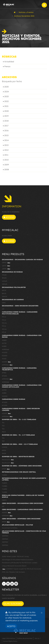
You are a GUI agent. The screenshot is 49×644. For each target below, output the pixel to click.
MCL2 (4, 317)
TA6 (3, 438)
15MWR (5, 284)
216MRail (5, 545)
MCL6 (4, 326)
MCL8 (4, 332)
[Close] (42, 612)
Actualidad (9, 62)
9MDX (4, 453)
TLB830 (5, 475)
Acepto (11, 626)
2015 (6, 135)
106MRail (5, 536)
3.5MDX (5, 447)
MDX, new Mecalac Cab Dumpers (13, 572)
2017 (6, 126)
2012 (6, 150)
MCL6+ (4, 329)
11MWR (4, 281)
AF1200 (5, 405)
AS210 (4, 359)
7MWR (4, 275)
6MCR (4, 290)
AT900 (4, 373)
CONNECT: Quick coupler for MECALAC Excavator (22, 569)
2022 (6, 101)
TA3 (3, 429)
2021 (6, 106)
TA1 (3, 423)
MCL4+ (4, 323)
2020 (7, 111)
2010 (6, 160)
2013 (6, 145)
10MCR (4, 297)
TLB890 (5, 489)
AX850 (4, 393)
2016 (6, 131)
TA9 (3, 441)
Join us (37, 638)
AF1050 (5, 402)
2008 (7, 170)
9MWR (4, 278)
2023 (6, 96)
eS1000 (7, 362)
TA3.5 (4, 432)
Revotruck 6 (8, 460)
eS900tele (7, 365)
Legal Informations (8, 638)
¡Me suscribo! (13, 604)
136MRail (5, 539)
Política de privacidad (25, 638)
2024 (7, 92)
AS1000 (5, 352)
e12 (3, 309)
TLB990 (5, 492)
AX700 (4, 390)
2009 (7, 165)
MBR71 (4, 500)
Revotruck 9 (8, 463)
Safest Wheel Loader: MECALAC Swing (15, 556)
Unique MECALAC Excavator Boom (14, 566)
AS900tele (5, 349)
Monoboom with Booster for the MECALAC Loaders (20, 563)
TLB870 (5, 483)
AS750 (4, 343)
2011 (6, 155)
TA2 (3, 426)
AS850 (4, 346)
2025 (6, 87)
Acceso (9, 217)
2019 (6, 116)
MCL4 (4, 320)
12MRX (6, 269)
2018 (6, 121)
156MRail (5, 542)
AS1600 (5, 356)
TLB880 (5, 486)
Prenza (7, 66)
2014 (6, 140)
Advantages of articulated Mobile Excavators (18, 560)
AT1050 (4, 376)
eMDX (6, 469)
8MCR (4, 294)
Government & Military (10, 528)
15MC (4, 303)
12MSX (6, 263)
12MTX (6, 266)
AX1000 (5, 396)
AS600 (4, 340)
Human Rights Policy (10, 641)
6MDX (4, 450)
